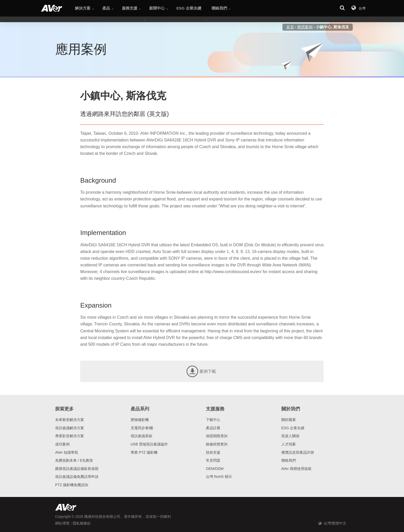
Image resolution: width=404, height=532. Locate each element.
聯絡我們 (289, 460)
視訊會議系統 (141, 436)
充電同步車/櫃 (142, 428)
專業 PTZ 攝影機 (144, 452)
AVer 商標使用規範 (296, 469)
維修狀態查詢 (217, 444)
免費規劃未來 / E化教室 (74, 460)
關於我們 (291, 409)
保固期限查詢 (217, 436)
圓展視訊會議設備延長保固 (77, 469)
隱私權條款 (82, 523)
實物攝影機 (140, 420)
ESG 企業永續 (293, 428)
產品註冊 (213, 428)
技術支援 (213, 452)
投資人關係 (290, 436)
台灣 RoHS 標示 (219, 477)
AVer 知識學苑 (67, 452)
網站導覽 (62, 523)
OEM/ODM (215, 469)
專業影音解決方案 (70, 436)
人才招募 (289, 444)
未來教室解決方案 (70, 420)
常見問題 (213, 460)
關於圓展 (289, 420)
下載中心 (213, 420)
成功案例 (62, 444)
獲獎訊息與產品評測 (298, 452)
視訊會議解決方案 (70, 428)
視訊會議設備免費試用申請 (77, 477)
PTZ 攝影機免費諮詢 (72, 485)
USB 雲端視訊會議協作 (149, 444)
